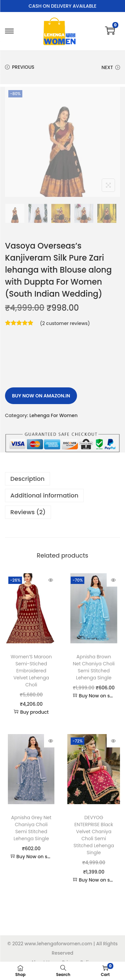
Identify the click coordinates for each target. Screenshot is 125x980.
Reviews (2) (28, 512)
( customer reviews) (65, 323)
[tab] (62, 479)
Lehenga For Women (53, 415)
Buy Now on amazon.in (41, 396)
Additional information (44, 495)
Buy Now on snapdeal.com (93, 696)
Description (27, 479)
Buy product (31, 712)
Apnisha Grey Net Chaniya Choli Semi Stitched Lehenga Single (31, 828)
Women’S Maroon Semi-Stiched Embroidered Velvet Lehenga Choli (31, 671)
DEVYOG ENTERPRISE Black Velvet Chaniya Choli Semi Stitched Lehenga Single (94, 835)
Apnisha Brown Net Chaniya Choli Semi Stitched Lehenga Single (94, 667)
